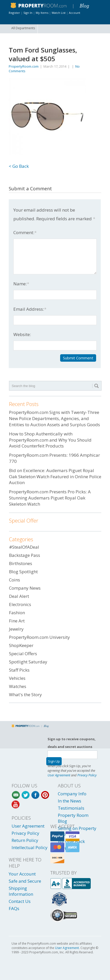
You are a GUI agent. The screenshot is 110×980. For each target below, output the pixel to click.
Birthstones (21, 563)
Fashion (17, 613)
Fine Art (17, 621)
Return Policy (25, 840)
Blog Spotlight (23, 572)
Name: (21, 284)
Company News (25, 588)
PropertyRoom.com (24, 66)
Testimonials (71, 808)
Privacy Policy (87, 775)
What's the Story (25, 695)
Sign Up (54, 761)
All (23, 28)
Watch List (59, 13)
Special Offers (23, 654)
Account (75, 13)
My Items (42, 13)
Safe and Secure (25, 881)
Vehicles (17, 678)
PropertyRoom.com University (39, 637)
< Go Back (19, 166)
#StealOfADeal (24, 547)
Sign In (28, 13)
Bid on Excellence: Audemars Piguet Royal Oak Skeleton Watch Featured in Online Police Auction (55, 477)
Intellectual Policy (30, 847)
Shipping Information (21, 891)
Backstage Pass (25, 555)
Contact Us (20, 901)
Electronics (20, 604)
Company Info (72, 794)
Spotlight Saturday (28, 662)
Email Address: (30, 309)
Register (14, 13)
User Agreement (59, 775)
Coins (15, 580)
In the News (70, 801)
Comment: (25, 232)
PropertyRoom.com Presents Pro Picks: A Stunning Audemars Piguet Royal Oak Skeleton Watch (50, 498)
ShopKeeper (21, 645)
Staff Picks (19, 670)
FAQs (14, 908)
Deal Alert (19, 596)
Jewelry (16, 629)
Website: (22, 334)
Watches (18, 686)
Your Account (22, 874)
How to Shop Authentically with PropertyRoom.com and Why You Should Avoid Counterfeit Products (50, 440)
